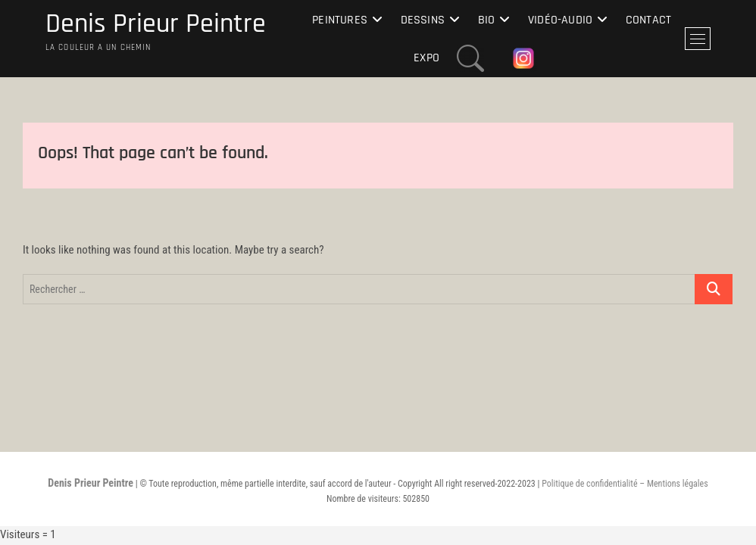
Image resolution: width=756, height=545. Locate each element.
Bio (487, 20)
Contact (648, 20)
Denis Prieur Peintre (156, 24)
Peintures (340, 20)
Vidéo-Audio (560, 20)
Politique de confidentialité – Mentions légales (625, 484)
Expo (426, 58)
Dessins (423, 20)
